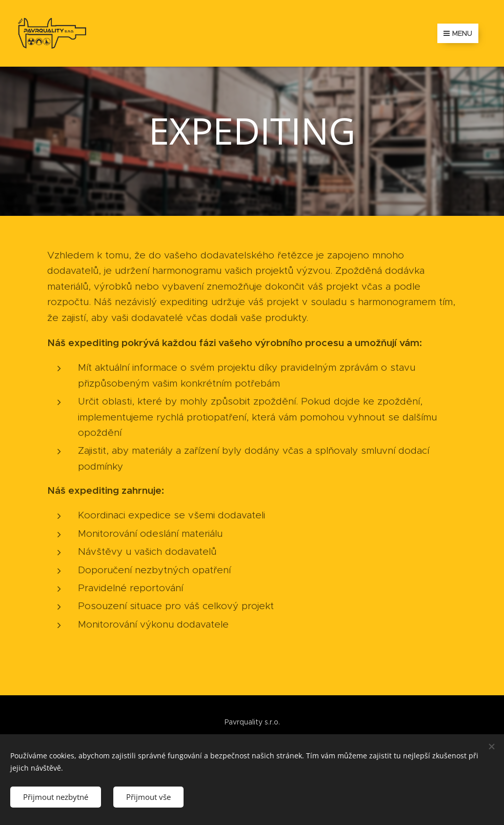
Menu (458, 33)
